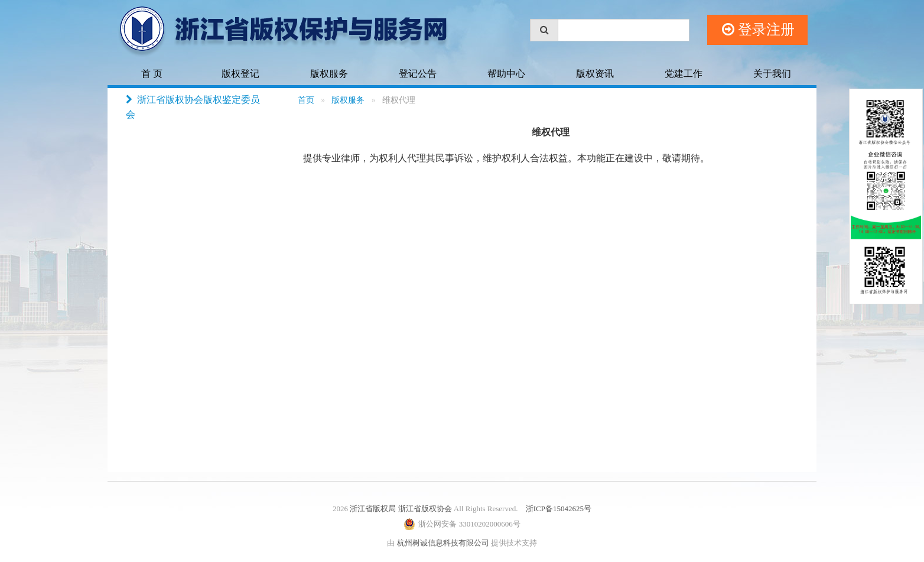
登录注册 (758, 30)
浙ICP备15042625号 (559, 509)
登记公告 (418, 74)
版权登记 (240, 74)
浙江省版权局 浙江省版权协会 (401, 509)
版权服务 (329, 74)
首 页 (152, 74)
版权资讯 (595, 74)
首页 (306, 100)
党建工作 (684, 74)
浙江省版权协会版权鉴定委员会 (193, 106)
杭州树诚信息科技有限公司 (443, 543)
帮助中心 (506, 74)
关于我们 (772, 74)
